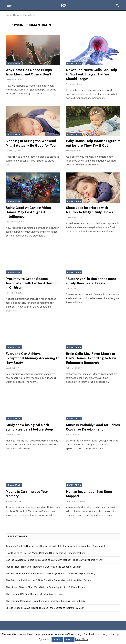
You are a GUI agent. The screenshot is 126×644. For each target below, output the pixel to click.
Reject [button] (69, 640)
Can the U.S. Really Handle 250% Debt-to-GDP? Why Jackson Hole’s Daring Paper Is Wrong (54, 560)
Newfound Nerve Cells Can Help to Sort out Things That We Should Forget (91, 74)
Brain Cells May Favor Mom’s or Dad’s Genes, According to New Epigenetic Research (91, 358)
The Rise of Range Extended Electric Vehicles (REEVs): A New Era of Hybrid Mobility (50, 574)
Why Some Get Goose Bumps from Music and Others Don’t (29, 72)
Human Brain (14, 63)
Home (8, 15)
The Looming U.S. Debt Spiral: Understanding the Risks (35, 594)
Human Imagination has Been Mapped (89, 494)
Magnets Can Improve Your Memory (27, 494)
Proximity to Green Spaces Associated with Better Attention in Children (32, 283)
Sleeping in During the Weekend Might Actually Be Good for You (31, 143)
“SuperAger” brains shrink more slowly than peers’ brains (91, 281)
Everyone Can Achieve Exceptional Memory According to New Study (32, 358)
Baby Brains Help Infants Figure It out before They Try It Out (93, 143)
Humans (17, 15)
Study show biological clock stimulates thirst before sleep (29, 427)
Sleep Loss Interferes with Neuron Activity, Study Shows (89, 210)
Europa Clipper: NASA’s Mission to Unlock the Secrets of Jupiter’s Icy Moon (45, 608)
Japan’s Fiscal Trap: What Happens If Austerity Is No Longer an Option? (43, 567)
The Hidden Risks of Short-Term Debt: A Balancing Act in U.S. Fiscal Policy (45, 587)
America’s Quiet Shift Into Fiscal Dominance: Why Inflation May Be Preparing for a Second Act (55, 546)
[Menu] (9, 5)
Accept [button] (57, 640)
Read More (82, 639)
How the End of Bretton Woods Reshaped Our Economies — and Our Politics (46, 553)
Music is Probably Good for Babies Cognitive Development (93, 427)
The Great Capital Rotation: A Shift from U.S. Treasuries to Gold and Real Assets (48, 580)
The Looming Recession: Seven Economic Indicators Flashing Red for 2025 (45, 601)
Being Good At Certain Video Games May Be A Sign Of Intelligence (28, 212)
